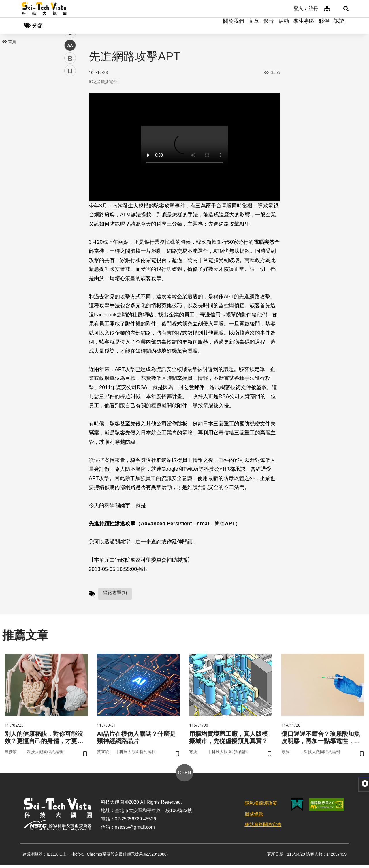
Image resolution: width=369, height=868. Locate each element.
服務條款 (254, 817)
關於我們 (234, 26)
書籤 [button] (70, 174)
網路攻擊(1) (115, 594)
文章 (254, 26)
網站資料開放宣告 (263, 827)
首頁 (9, 42)
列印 (70, 161)
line (68, 136)
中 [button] (70, 148)
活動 (284, 26)
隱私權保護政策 (261, 806)
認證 (339, 26)
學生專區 (304, 26)
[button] (340, 9)
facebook (70, 110)
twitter (70, 123)
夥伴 (324, 26)
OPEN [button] (184, 776)
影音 (269, 26)
